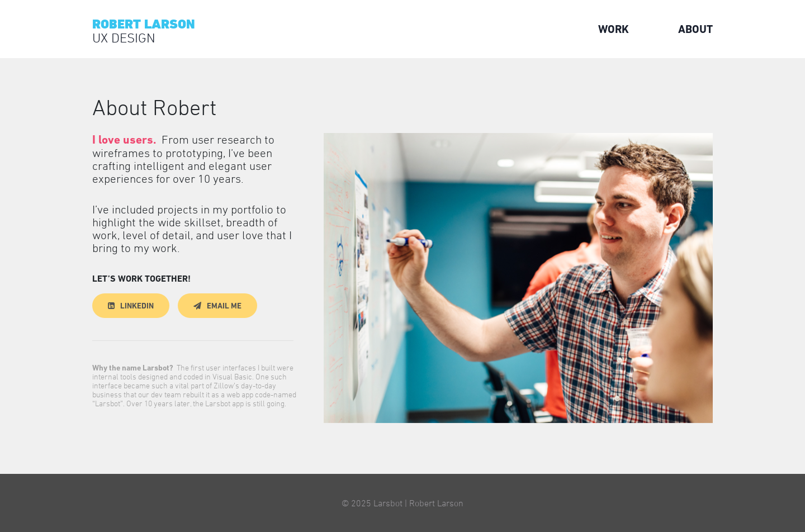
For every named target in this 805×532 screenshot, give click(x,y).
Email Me (224, 306)
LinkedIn (137, 306)
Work (614, 29)
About (695, 29)
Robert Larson (436, 503)
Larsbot (388, 503)
